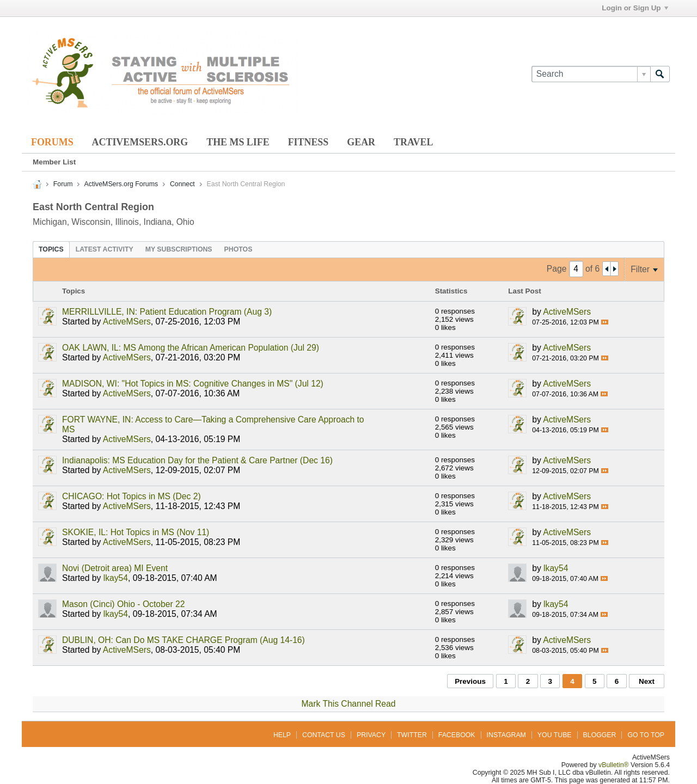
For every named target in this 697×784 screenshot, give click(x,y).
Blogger (600, 735)
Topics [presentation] (51, 249)
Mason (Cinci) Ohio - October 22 (123, 604)
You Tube (555, 735)
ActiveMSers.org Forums (121, 184)
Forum (63, 184)
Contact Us (324, 735)
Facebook (457, 735)
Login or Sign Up (635, 8)
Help (282, 735)
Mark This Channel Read (349, 704)
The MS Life (238, 142)
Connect (182, 184)
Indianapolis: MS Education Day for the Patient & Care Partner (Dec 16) (197, 460)
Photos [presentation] (239, 249)
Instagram (506, 735)
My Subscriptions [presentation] (179, 249)
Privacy (371, 735)
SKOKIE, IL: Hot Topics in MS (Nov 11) (136, 532)
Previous (470, 681)
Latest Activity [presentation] (105, 249)
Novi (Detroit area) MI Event (115, 568)
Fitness (308, 142)
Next (647, 681)
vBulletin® (614, 765)
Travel (413, 142)
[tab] (51, 249)
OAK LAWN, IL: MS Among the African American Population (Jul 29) (191, 348)
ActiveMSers (127, 321)
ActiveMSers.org (140, 142)
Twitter (412, 735)
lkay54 (116, 578)
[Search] (591, 74)
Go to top (646, 735)
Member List (54, 162)
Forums (52, 142)
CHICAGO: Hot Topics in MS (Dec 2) (132, 496)
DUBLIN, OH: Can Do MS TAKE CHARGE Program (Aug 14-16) (184, 640)
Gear (361, 142)
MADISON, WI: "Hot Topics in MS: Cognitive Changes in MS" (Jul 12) (193, 384)
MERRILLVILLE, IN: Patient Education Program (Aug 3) (167, 312)
